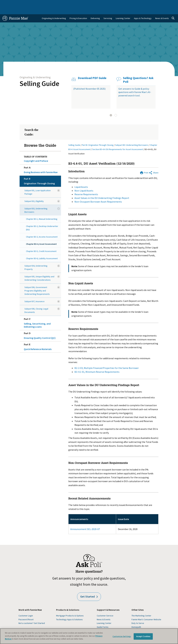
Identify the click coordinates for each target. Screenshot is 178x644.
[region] (89, 636)
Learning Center (104, 616)
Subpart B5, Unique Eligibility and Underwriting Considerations (39, 271)
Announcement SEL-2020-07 (85, 522)
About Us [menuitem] (122, 3)
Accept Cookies (143, 636)
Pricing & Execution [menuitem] (78, 11)
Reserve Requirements (86, 187)
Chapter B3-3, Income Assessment (42, 229)
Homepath (136, 619)
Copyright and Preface (36, 153)
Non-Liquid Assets (84, 183)
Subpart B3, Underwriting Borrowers (36, 203)
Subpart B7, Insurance (34, 294)
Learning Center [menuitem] (123, 11)
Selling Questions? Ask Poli (138, 72)
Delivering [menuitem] (95, 11)
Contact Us (170, 3)
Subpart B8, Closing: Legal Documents (36, 303)
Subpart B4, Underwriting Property (36, 260)
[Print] (144, 165)
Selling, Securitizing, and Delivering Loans (42, 315)
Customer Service (105, 608)
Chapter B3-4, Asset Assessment (41, 236)
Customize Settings (122, 636)
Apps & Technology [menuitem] (143, 11)
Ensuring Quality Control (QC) (42, 328)
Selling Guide (39, 76)
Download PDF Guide (92, 70)
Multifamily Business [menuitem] (40, 3)
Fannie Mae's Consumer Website (146, 612)
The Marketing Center (141, 608)
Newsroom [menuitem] (150, 3)
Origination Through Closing (42, 173)
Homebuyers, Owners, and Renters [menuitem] (80, 3)
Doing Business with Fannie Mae (42, 162)
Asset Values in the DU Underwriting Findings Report (102, 190)
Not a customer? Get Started (32, 616)
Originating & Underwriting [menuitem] (54, 11)
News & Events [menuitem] (162, 11)
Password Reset (26, 612)
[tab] (111, 108)
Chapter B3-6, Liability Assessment (42, 251)
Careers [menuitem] (160, 3)
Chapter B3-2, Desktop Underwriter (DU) (42, 220)
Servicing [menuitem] (108, 11)
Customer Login (26, 608)
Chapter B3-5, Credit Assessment (41, 244)
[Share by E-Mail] (154, 165)
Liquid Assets (81, 179)
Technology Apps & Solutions (69, 612)
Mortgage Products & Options (70, 608)
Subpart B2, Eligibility (34, 194)
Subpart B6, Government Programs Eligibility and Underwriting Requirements (37, 283)
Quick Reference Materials (42, 339)
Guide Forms (103, 619)
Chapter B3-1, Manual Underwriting (42, 211)
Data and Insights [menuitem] (135, 3)
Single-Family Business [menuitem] (20, 3)
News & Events (104, 612)
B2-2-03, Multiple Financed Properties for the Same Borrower (107, 360)
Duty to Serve (138, 616)
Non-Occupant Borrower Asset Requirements (98, 194)
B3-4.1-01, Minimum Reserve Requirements (97, 364)
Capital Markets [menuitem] (57, 3)
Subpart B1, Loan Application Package (38, 185)
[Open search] (173, 11)
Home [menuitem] (6, 3)
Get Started (89, 589)
